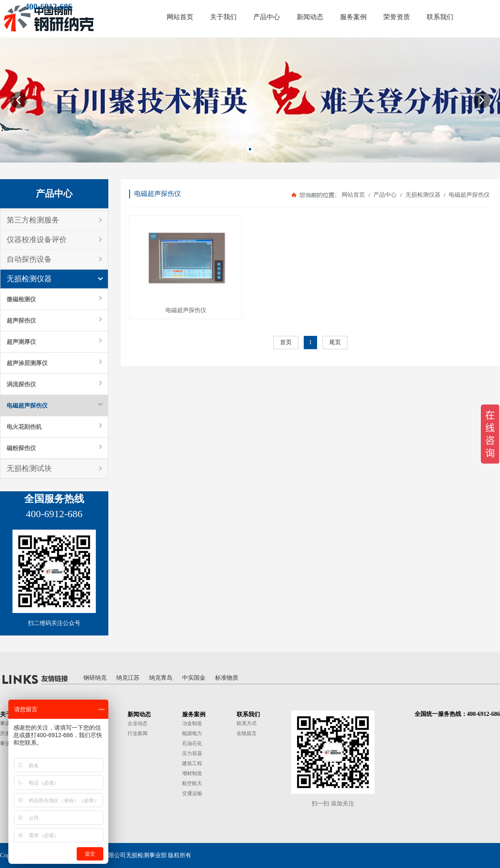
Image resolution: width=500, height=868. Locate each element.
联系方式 (247, 723)
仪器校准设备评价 (37, 240)
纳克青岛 (161, 678)
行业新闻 (137, 733)
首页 (286, 342)
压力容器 (192, 753)
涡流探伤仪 (21, 384)
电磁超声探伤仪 (27, 405)
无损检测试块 (29, 468)
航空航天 (192, 783)
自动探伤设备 (29, 259)
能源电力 (192, 733)
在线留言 (247, 733)
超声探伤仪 (21, 320)
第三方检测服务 (33, 220)
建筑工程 (192, 763)
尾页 (335, 342)
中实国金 (194, 678)
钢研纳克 (95, 678)
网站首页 (353, 195)
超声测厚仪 (21, 342)
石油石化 (192, 743)
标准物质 (227, 678)
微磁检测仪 (21, 299)
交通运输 (192, 793)
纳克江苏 (128, 678)
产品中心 (385, 195)
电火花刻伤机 (24, 427)
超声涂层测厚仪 (27, 363)
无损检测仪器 (29, 279)
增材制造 (192, 773)
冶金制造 (192, 723)
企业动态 (137, 723)
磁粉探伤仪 (21, 448)
